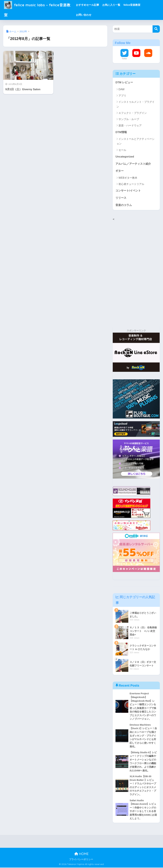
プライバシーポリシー (81, 860)
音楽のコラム (124, 205)
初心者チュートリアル (131, 184)
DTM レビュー (124, 82)
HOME (81, 854)
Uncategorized (125, 157)
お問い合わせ (85, 15)
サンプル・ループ (129, 119)
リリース (121, 198)
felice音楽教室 (133, 5)
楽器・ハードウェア (130, 125)
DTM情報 (121, 132)
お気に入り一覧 (112, 5)
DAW (121, 89)
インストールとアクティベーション (135, 141)
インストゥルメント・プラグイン (135, 104)
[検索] (156, 29)
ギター (120, 171)
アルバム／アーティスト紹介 (133, 164)
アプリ (122, 96)
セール (122, 150)
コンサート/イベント (128, 191)
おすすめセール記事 (88, 5)
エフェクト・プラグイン (133, 113)
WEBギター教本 (128, 178)
